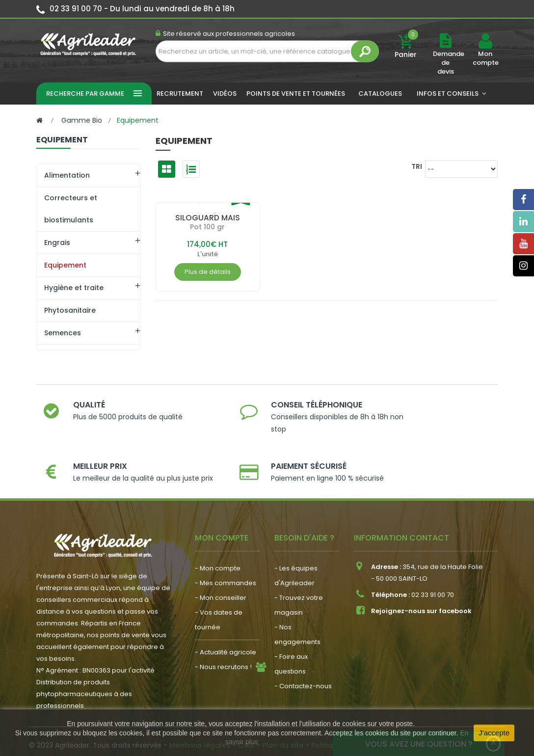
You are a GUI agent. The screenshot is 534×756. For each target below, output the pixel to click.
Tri (417, 166)
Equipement (65, 265)
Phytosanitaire (70, 310)
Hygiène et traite (74, 288)
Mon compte (485, 58)
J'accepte (494, 733)
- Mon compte (218, 543)
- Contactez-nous (303, 661)
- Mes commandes (226, 558)
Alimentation (67, 175)
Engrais (57, 243)
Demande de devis (449, 63)
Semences (63, 333)
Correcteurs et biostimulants (71, 209)
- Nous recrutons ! (223, 642)
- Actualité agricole (226, 627)
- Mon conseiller (221, 573)
